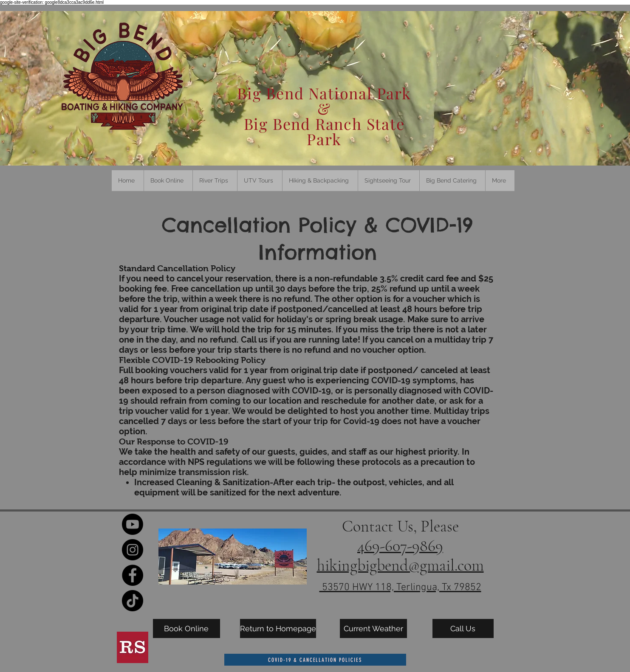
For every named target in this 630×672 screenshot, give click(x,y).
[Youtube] (133, 524)
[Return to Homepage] (278, 628)
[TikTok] (133, 601)
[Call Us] (463, 628)
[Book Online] (186, 628)
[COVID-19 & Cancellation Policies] (315, 660)
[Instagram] (133, 550)
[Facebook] (133, 575)
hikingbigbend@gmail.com (400, 565)
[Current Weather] (373, 628)
